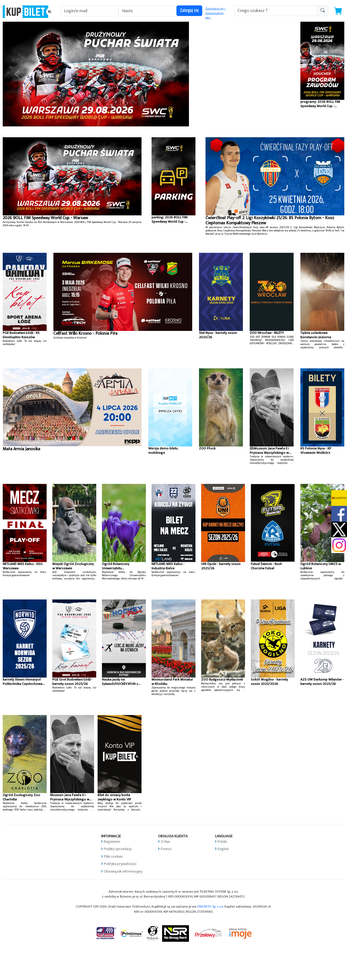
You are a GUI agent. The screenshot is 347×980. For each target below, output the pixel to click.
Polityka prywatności (120, 864)
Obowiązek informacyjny (123, 871)
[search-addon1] (276, 11)
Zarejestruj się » (215, 9)
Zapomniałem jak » (214, 16)
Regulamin (112, 842)
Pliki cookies (113, 856)
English (223, 849)
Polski (222, 842)
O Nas (166, 842)
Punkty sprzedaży (118, 849)
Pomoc (166, 849)
